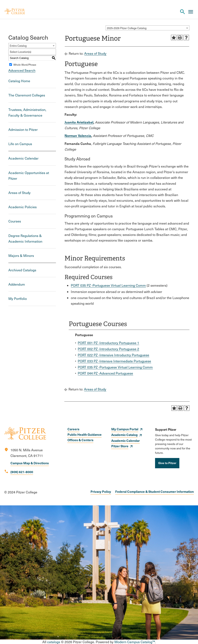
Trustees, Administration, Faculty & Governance (27, 112)
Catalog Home (19, 81)
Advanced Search (22, 70)
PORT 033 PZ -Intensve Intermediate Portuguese (114, 361)
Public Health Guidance (85, 434)
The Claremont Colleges (27, 95)
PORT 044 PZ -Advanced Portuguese (105, 373)
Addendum (17, 284)
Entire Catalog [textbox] (18, 46)
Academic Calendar (23, 158)
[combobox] (148, 28)
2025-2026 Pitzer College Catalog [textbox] (127, 28)
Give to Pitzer (167, 463)
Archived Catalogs (22, 270)
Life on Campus (20, 144)
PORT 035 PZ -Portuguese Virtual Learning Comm (115, 367)
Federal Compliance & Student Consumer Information (155, 491)
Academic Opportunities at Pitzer (29, 176)
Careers (73, 429)
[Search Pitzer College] (182, 12)
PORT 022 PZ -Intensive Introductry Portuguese (113, 355)
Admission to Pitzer (23, 129)
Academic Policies (23, 207)
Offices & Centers (80, 440)
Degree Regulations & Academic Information (25, 238)
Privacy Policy (101, 491)
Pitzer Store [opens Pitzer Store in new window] (120, 446)
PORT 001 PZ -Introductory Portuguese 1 (108, 343)
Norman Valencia (78, 135)
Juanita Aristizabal (79, 122)
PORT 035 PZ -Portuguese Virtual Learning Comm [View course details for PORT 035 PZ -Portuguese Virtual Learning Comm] (108, 285)
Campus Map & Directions (30, 463)
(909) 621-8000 (22, 472)
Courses (15, 221)
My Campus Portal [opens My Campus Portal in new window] (125, 429)
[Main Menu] (191, 12)
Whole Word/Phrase (25, 65)
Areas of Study (19, 193)
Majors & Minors (21, 256)
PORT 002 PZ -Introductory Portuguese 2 (108, 349)
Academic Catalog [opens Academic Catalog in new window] (124, 435)
